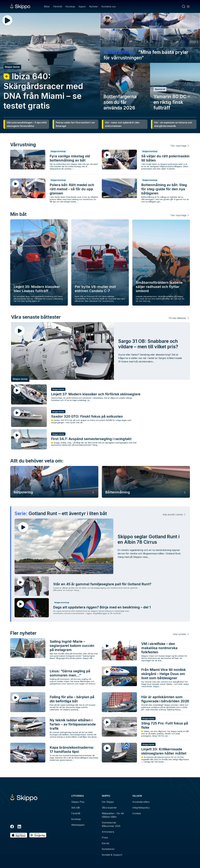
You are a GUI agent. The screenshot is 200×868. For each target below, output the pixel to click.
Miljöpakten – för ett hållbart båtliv (113, 815)
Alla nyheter (180, 634)
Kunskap (70, 6)
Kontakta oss (109, 6)
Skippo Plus (78, 802)
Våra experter (109, 808)
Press (105, 838)
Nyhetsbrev (108, 849)
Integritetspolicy (141, 808)
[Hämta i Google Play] (38, 835)
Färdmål (58, 6)
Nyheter (94, 6)
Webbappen (78, 825)
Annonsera (108, 832)
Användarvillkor (141, 802)
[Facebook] (12, 827)
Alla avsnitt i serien (173, 515)
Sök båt (76, 808)
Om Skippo (108, 802)
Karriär (106, 843)
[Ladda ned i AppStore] (19, 835)
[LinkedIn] (19, 827)
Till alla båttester (177, 318)
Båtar (47, 6)
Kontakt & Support (112, 855)
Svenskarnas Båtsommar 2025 (111, 824)
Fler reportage (179, 146)
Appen (82, 6)
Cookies (137, 813)
